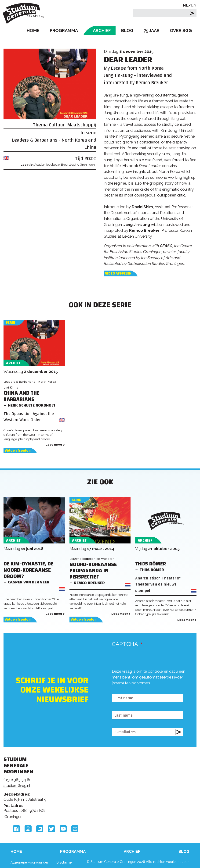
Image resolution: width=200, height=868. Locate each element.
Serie (10, 323)
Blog (127, 30)
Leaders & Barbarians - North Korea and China (54, 144)
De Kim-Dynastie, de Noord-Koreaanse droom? (28, 570)
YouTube (63, 829)
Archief (102, 30)
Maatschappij (82, 125)
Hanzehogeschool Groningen (161, 796)
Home (33, 30)
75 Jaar (152, 30)
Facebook (16, 829)
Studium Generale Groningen (25, 13)
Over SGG (181, 30)
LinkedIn (40, 829)
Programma (64, 30)
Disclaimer (65, 862)
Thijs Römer (151, 564)
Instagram (28, 829)
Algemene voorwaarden (30, 862)
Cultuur (57, 125)
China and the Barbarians (21, 396)
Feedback (97, 783)
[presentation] (147, 690)
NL (186, 5)
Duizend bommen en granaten (92, 559)
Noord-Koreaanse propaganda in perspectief (93, 571)
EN (194, 5)
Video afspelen (118, 273)
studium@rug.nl (17, 786)
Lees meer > (55, 445)
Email (75, 829)
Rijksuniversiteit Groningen (161, 776)
